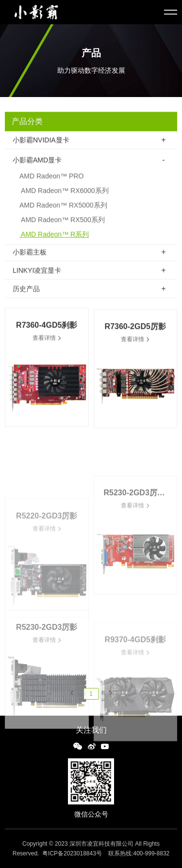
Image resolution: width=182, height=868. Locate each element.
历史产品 (26, 290)
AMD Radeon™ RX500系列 (62, 224)
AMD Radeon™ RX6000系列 (64, 195)
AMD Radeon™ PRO (51, 180)
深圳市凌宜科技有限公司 (101, 844)
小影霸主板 (30, 253)
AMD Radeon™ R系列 (54, 238)
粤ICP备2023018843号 (72, 853)
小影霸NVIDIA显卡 (41, 141)
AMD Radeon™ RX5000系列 (63, 209)
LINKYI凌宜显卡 (37, 272)
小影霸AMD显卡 (37, 164)
